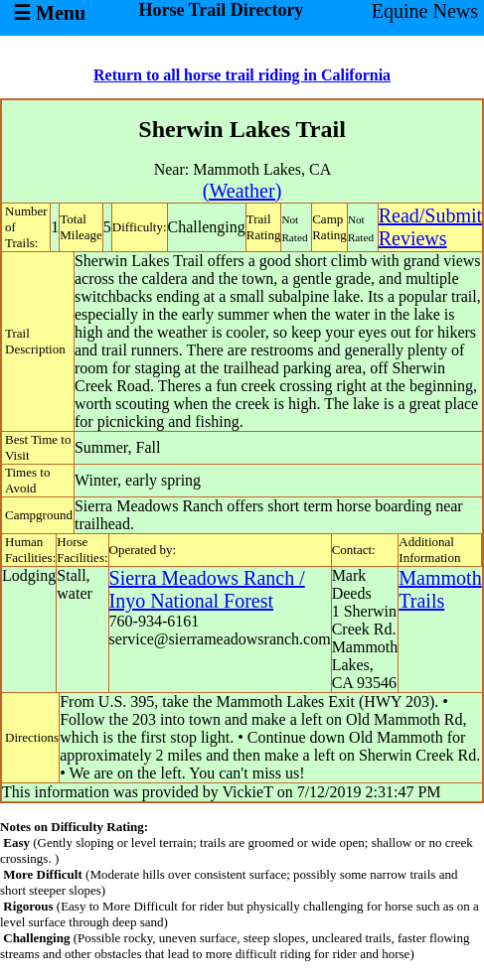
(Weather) (242, 191)
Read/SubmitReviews (430, 227)
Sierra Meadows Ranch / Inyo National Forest (207, 589)
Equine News (425, 11)
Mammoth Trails (440, 589)
